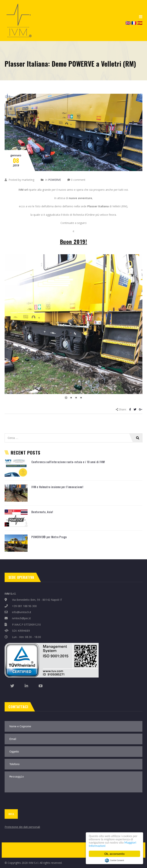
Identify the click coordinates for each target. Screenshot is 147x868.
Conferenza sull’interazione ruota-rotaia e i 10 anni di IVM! (68, 462)
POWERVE (55, 180)
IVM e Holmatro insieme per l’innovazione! (57, 487)
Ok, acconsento (114, 854)
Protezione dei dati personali (22, 827)
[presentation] (33, 802)
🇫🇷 (134, 23)
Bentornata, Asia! (42, 512)
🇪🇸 (140, 23)
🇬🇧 (128, 23)
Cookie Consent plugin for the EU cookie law (114, 860)
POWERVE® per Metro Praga (49, 537)
